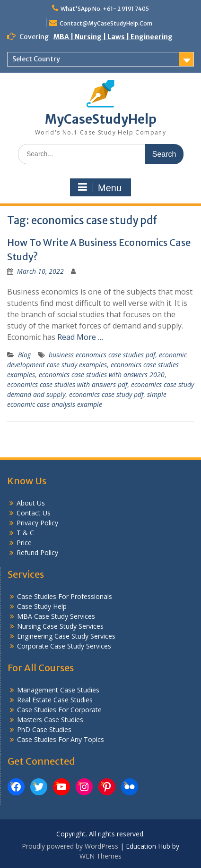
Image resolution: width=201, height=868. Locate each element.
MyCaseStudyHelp (101, 119)
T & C (25, 533)
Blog (24, 355)
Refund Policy (37, 552)
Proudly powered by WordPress (70, 846)
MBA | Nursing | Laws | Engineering (113, 37)
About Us (31, 503)
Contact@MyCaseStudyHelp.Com (106, 23)
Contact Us (34, 513)
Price (24, 543)
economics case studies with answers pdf (67, 384)
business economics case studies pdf (102, 355)
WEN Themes (100, 856)
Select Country (36, 59)
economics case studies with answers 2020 (102, 375)
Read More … (80, 337)
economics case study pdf (106, 394)
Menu (99, 187)
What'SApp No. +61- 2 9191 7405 (105, 9)
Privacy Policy (37, 523)
